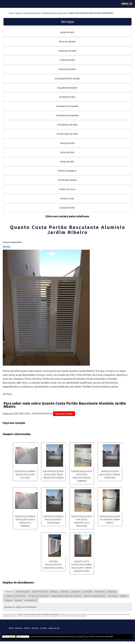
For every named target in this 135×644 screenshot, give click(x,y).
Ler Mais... (8, 394)
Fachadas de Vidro (67, 97)
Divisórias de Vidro (68, 69)
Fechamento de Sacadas (67, 106)
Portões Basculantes (68, 180)
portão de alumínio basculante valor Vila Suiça (25, 475)
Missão (27, 628)
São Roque (113, 596)
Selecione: (9, 592)
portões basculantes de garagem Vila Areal (53, 565)
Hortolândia (100, 592)
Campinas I (75, 592)
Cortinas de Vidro (68, 60)
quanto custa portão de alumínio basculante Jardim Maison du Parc (82, 566)
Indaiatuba (112, 592)
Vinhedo (18, 600)
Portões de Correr (68, 189)
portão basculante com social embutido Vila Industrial (82, 521)
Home (11, 628)
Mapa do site (54, 628)
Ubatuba (123, 596)
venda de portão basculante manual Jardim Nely (110, 475)
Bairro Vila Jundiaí (40, 592)
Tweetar (7, 247)
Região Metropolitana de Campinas (66, 596)
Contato (44, 628)
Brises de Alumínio (68, 42)
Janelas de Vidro (68, 143)
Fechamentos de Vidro (68, 125)
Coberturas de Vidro (68, 51)
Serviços (67, 22)
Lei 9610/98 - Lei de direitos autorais (74, 616)
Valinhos (9, 600)
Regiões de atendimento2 (95, 596)
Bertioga (54, 592)
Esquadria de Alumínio (68, 88)
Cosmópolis (87, 592)
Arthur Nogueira (23, 592)
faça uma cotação (64, 414)
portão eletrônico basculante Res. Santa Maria (53, 520)
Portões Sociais (68, 199)
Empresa (19, 628)
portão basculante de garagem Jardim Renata (110, 520)
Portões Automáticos (67, 171)
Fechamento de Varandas (68, 115)
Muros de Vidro (68, 152)
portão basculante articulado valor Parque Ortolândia (53, 475)
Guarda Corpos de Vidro (68, 134)
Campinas (64, 592)
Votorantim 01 (30, 600)
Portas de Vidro (68, 162)
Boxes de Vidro (67, 32)
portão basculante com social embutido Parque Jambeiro (82, 476)
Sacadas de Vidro (67, 208)
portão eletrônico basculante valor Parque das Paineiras (25, 521)
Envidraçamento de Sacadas (68, 79)
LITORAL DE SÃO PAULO (15, 596)
